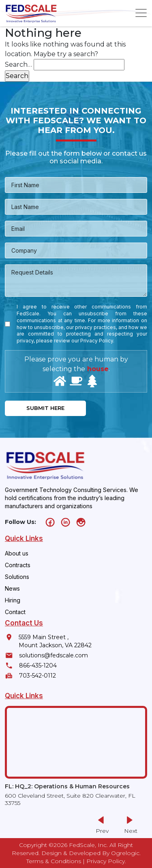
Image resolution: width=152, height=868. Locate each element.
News (12, 588)
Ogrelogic (125, 853)
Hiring (13, 600)
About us (17, 553)
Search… (18, 64)
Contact (15, 612)
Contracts (18, 565)
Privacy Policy (106, 861)
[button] (130, 825)
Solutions (17, 577)
